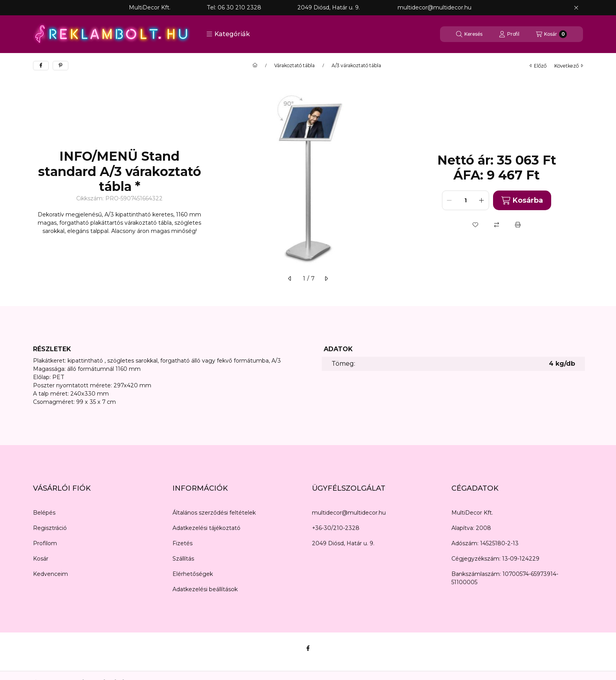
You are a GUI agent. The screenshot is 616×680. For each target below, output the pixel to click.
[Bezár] (576, 8)
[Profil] (509, 34)
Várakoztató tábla (294, 66)
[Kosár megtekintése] (551, 34)
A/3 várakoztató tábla (356, 66)
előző (538, 66)
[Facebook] (308, 648)
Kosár (41, 559)
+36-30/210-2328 (336, 528)
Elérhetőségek (193, 574)
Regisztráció (50, 528)
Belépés (44, 513)
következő (569, 66)
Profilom (45, 543)
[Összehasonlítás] (497, 225)
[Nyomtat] (518, 225)
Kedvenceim (50, 574)
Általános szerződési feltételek (214, 513)
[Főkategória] (255, 66)
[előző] (290, 279)
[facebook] (41, 66)
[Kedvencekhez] (475, 225)
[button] (228, 34)
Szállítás (183, 559)
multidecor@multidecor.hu (349, 513)
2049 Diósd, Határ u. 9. (343, 543)
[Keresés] (469, 34)
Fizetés (182, 543)
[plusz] (482, 200)
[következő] (326, 279)
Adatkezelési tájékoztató (206, 528)
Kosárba (522, 201)
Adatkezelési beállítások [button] (205, 589)
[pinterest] (60, 66)
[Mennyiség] (466, 200)
